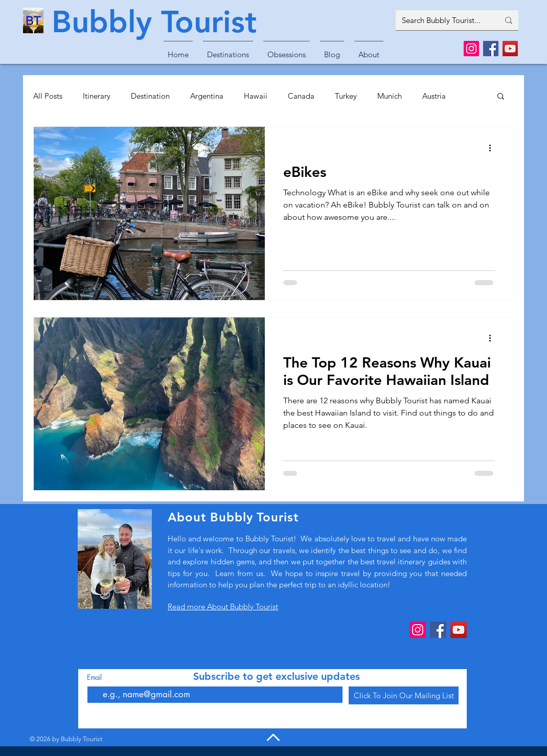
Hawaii (256, 96)
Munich (390, 96)
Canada (301, 96)
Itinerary (97, 96)
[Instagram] (471, 49)
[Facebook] (491, 49)
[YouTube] (510, 49)
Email (94, 678)
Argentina (207, 96)
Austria (434, 96)
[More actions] (493, 148)
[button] (228, 50)
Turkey (346, 96)
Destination (150, 96)
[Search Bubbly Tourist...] (443, 20)
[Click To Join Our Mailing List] (404, 695)
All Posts (48, 96)
